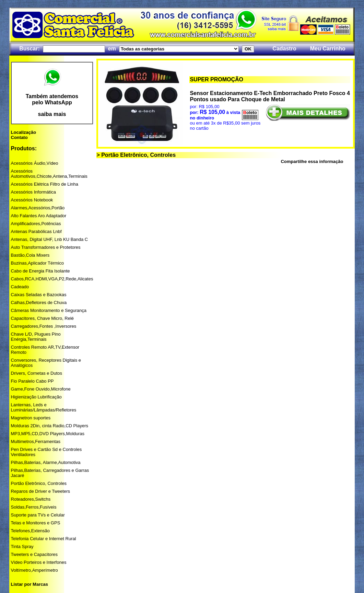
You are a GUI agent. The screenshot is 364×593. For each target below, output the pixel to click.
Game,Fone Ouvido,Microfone (41, 389)
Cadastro (284, 49)
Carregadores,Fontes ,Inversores (44, 326)
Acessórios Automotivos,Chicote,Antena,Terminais (49, 174)
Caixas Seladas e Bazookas (39, 295)
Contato (19, 137)
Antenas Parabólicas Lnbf (36, 231)
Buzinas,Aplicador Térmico (37, 263)
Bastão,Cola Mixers (30, 255)
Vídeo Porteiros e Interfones (39, 562)
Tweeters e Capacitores (34, 554)
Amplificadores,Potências (36, 224)
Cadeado (20, 287)
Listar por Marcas (30, 584)
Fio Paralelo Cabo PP (32, 381)
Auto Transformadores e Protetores (46, 247)
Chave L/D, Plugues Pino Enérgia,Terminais (36, 337)
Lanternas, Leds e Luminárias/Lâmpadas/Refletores (44, 407)
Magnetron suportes (31, 418)
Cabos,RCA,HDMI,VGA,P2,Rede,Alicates (52, 279)
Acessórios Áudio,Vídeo (35, 163)
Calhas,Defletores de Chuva (39, 303)
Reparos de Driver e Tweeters (40, 491)
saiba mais (52, 114)
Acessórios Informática (34, 192)
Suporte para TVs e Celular (38, 515)
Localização (24, 132)
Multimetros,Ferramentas (36, 441)
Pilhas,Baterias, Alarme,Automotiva (46, 462)
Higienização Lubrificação (36, 397)
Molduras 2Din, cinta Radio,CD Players (50, 426)
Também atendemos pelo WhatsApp (52, 99)
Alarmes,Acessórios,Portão (38, 208)
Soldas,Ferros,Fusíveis (34, 507)
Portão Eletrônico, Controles (39, 483)
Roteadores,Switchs (31, 499)
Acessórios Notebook (32, 200)
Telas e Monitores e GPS (36, 523)
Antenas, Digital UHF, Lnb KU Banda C (50, 239)
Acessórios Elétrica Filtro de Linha (45, 184)
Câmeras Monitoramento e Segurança (49, 310)
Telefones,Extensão (30, 531)
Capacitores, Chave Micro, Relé (43, 318)
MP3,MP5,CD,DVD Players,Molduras (48, 434)
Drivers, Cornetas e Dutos (37, 373)
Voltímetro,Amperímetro (34, 570)
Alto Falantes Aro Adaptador (39, 216)
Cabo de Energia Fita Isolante (40, 271)
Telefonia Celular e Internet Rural (44, 539)
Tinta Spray (22, 547)
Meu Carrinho (328, 49)
